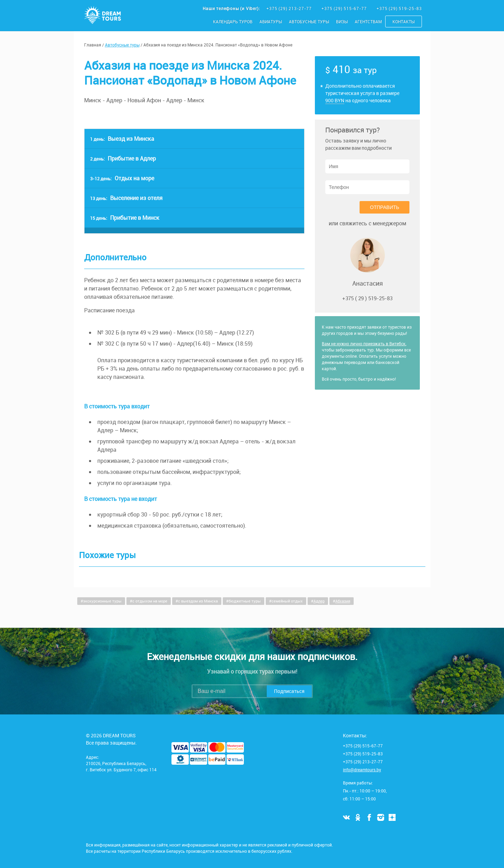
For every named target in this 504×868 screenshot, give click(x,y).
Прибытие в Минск (125, 218)
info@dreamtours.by (362, 770)
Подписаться (289, 691)
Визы (342, 21)
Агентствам (368, 21)
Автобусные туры (309, 21)
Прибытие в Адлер (123, 158)
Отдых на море (122, 178)
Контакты (404, 21)
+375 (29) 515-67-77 (345, 8)
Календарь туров (233, 21)
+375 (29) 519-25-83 (399, 8)
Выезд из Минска (122, 139)
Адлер (319, 601)
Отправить (384, 207)
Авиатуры (271, 21)
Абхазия (343, 601)
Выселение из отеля (126, 198)
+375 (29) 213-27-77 (290, 8)
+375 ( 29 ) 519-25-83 (367, 298)
